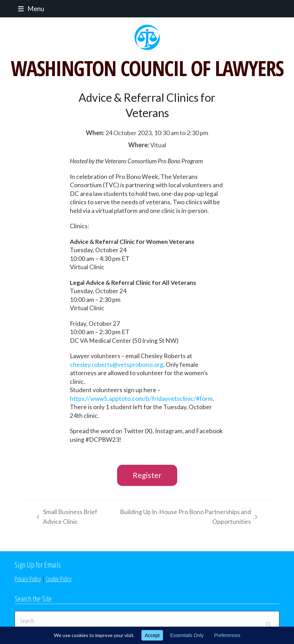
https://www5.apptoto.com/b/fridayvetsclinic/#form (141, 399)
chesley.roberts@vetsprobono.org (117, 365)
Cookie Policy (59, 579)
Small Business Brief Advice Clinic (65, 518)
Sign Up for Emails (38, 564)
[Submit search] (268, 621)
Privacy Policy (28, 579)
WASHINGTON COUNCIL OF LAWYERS (147, 68)
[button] (29, 9)
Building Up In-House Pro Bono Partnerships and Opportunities (188, 518)
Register (147, 475)
